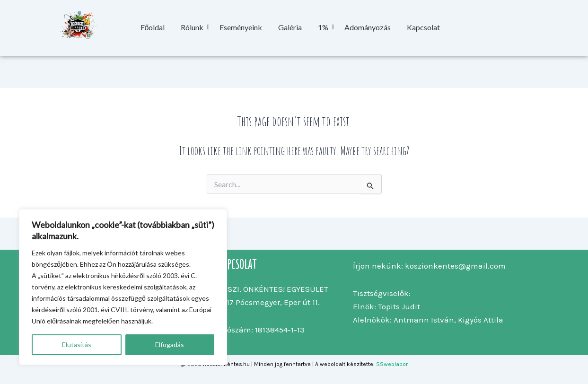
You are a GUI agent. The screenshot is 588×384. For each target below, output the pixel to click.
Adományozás (368, 27)
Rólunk (194, 27)
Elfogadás (170, 345)
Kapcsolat (423, 27)
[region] (123, 287)
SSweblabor (392, 364)
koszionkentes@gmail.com (455, 266)
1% (325, 27)
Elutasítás (77, 345)
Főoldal (153, 27)
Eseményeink (241, 27)
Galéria (290, 27)
